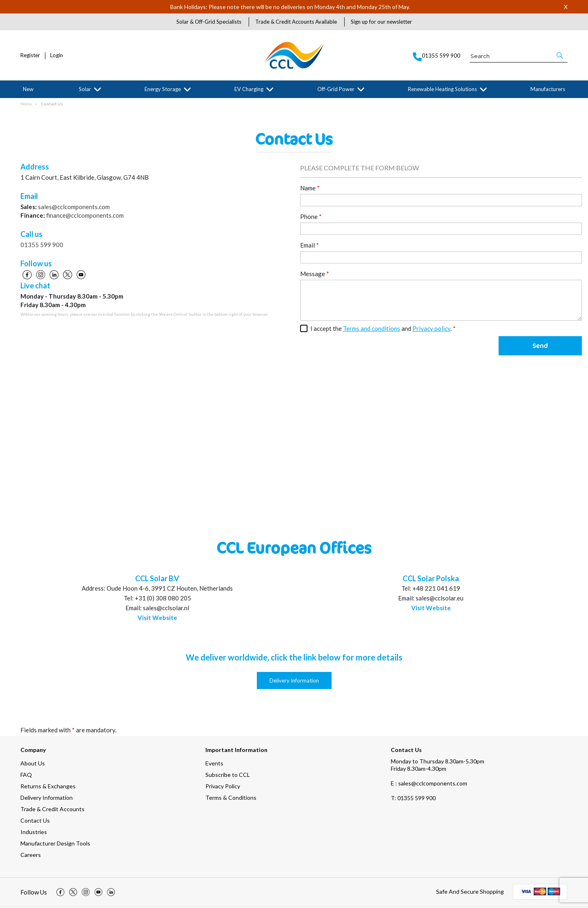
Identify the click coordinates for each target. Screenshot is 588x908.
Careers (31, 856)
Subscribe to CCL (228, 775)
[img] (60, 893)
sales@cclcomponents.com (74, 207)
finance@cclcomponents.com (85, 216)
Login (57, 55)
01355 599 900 (42, 245)
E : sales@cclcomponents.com (429, 784)
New (28, 89)
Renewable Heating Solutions (442, 89)
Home (26, 105)
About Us (33, 764)
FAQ (26, 775)
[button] (560, 56)
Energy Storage (163, 89)
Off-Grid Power (336, 89)
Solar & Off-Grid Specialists (209, 22)
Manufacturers (548, 89)
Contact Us (52, 105)
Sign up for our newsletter (381, 22)
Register (30, 55)
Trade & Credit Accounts (52, 810)
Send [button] (540, 346)
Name (310, 189)
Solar (85, 89)
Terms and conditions (372, 329)
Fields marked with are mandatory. (68, 731)
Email (310, 246)
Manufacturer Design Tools (55, 844)
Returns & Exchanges (48, 787)
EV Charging (249, 89)
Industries (34, 833)
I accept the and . (383, 329)
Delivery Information (294, 681)
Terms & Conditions (231, 798)
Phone (311, 217)
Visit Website (157, 618)
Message (315, 274)
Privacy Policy (223, 787)
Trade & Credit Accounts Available (296, 22)
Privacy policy (431, 329)
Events (214, 764)
